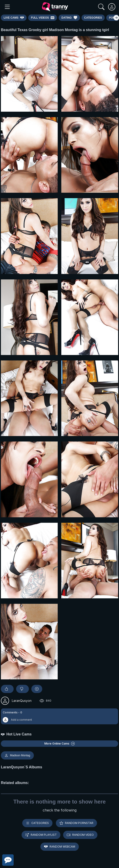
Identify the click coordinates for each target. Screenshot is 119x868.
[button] (59, 716)
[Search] (101, 7)
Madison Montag (17, 755)
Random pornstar (76, 823)
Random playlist (41, 835)
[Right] (116, 18)
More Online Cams (59, 744)
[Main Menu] (7, 7)
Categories (37, 823)
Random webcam (60, 847)
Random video (80, 835)
